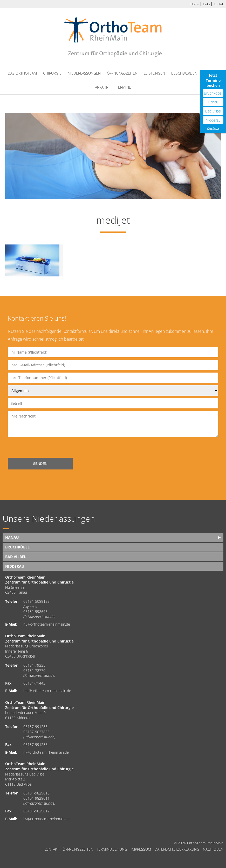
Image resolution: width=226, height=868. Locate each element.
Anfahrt (102, 87)
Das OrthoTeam (22, 73)
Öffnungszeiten (122, 73)
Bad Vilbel (16, 557)
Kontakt (219, 4)
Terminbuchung (112, 849)
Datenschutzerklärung (177, 849)
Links (207, 4)
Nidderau (15, 566)
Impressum (141, 849)
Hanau (12, 537)
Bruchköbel (17, 547)
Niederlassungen (84, 73)
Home (195, 4)
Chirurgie (52, 73)
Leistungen (154, 73)
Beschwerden (184, 73)
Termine (124, 87)
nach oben (213, 849)
